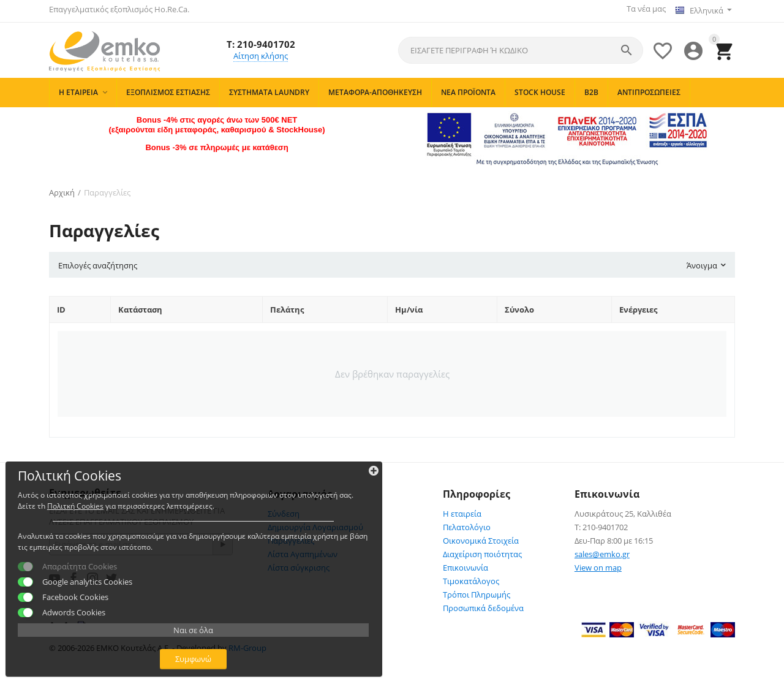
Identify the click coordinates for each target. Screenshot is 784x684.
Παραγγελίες (291, 537)
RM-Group (247, 644)
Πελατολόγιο (467, 523)
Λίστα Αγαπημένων (303, 550)
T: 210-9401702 (261, 39)
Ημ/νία (409, 306)
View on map (598, 564)
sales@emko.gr (602, 550)
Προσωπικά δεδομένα (483, 604)
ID (61, 306)
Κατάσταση (140, 306)
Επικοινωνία (466, 564)
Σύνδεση (284, 510)
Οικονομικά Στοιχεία (481, 537)
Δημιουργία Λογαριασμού (315, 523)
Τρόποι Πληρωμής (477, 591)
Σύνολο (519, 306)
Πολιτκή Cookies (88, 449)
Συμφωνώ (95, 646)
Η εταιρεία (462, 510)
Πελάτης (287, 306)
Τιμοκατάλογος (471, 577)
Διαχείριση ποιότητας (482, 550)
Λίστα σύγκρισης (299, 564)
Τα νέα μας (642, 9)
